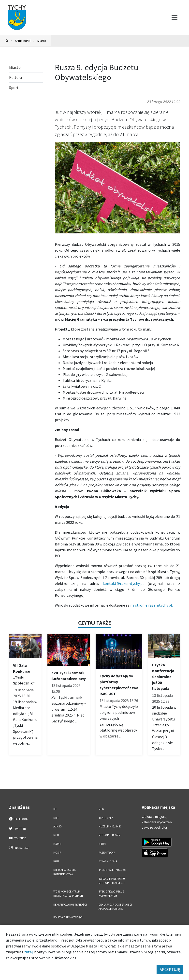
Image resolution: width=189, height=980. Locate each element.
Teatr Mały (106, 818)
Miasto (42, 41)
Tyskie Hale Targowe (112, 870)
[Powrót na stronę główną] (6, 41)
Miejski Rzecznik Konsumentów (65, 872)
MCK (101, 809)
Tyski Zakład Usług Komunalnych (111, 894)
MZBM (102, 844)
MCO (56, 835)
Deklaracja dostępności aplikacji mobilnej (115, 907)
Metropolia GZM (109, 835)
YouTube (18, 838)
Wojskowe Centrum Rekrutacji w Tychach (68, 894)
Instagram (19, 848)
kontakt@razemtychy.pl (123, 583)
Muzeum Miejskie (110, 826)
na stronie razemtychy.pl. (152, 605)
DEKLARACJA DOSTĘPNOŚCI (70, 905)
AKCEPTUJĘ (170, 969)
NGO (56, 861)
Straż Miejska (108, 861)
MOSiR (57, 853)
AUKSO (58, 826)
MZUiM (57, 844)
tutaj (29, 952)
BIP (55, 809)
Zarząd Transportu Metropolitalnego (112, 881)
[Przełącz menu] (174, 17)
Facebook (19, 819)
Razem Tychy (107, 853)
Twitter (17, 828)
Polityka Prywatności (68, 917)
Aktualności (23, 41)
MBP (56, 818)
